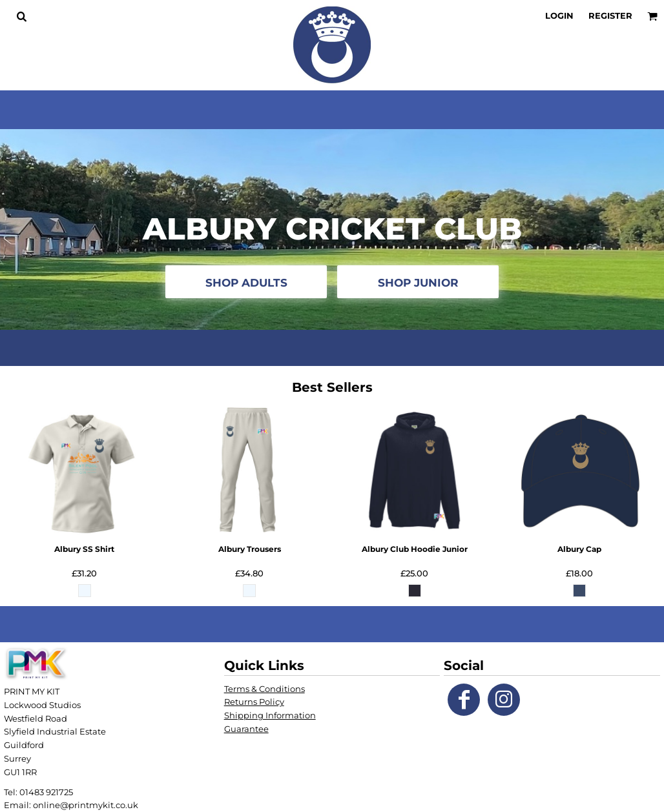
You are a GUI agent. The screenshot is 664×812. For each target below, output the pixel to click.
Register (610, 15)
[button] (21, 16)
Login (559, 15)
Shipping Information (270, 715)
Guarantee (246, 729)
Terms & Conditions (265, 689)
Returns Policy (254, 702)
